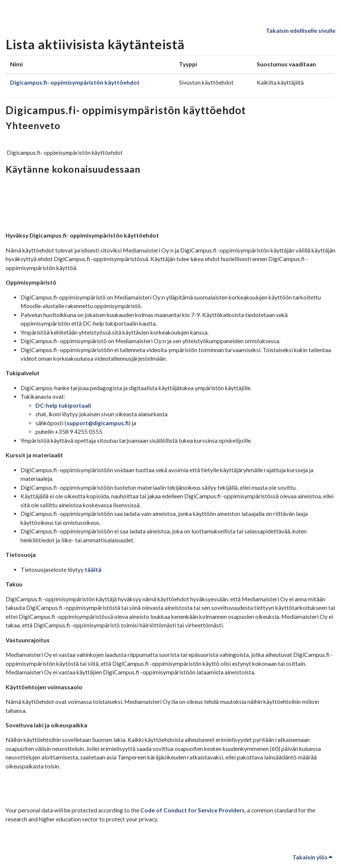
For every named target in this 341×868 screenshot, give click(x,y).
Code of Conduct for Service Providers (193, 810)
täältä (93, 570)
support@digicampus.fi (98, 423)
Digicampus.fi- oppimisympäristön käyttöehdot (75, 82)
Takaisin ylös (312, 857)
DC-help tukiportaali (63, 405)
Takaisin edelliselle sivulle (301, 31)
